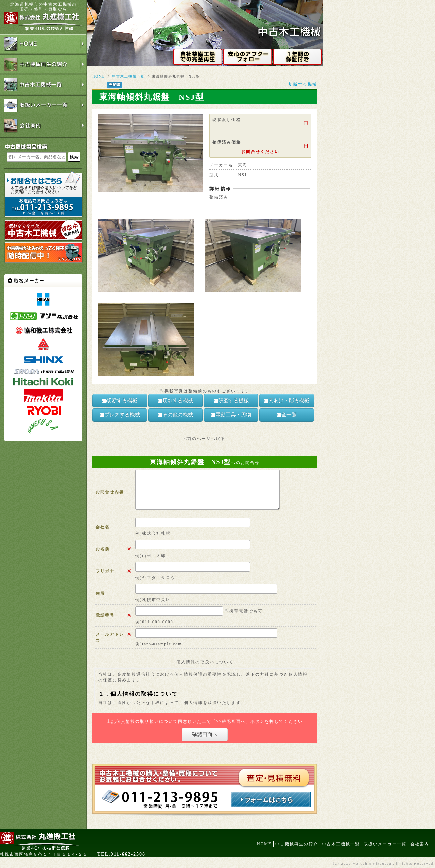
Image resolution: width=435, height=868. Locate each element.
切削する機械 (175, 401)
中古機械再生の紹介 (297, 844)
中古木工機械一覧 (128, 76)
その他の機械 (175, 415)
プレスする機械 (120, 415)
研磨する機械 (231, 401)
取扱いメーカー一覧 (385, 844)
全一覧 (287, 415)
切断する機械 (303, 84)
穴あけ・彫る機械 (286, 401)
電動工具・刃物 (231, 415)
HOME (99, 76)
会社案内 (420, 844)
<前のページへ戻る (205, 439)
